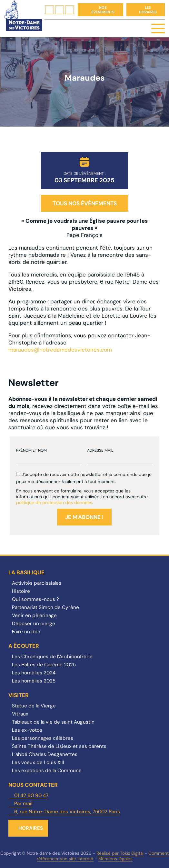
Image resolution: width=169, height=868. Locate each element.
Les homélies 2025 (34, 681)
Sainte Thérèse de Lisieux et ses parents (59, 746)
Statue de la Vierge (34, 706)
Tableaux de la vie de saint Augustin (53, 722)
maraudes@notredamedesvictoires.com (60, 350)
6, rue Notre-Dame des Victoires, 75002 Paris (67, 812)
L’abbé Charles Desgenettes (45, 754)
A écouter (24, 646)
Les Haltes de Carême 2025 (44, 665)
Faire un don (26, 632)
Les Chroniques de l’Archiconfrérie (52, 657)
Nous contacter (33, 785)
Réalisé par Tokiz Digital (120, 853)
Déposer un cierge (34, 624)
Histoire (21, 591)
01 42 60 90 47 (31, 795)
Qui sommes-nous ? (35, 599)
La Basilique (26, 572)
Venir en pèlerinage (34, 615)
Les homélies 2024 (34, 673)
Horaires (31, 828)
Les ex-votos (27, 730)
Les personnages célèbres (43, 738)
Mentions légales (115, 859)
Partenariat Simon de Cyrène (45, 607)
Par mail (23, 804)
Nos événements (103, 10)
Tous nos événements (85, 203)
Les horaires (148, 10)
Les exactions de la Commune (47, 771)
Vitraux (20, 714)
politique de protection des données (54, 502)
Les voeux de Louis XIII (38, 762)
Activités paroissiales (37, 583)
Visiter (19, 695)
